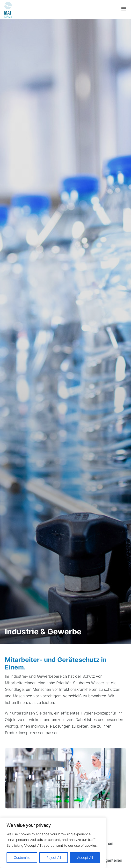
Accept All (85, 857)
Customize (22, 857)
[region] (53, 843)
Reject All (54, 857)
